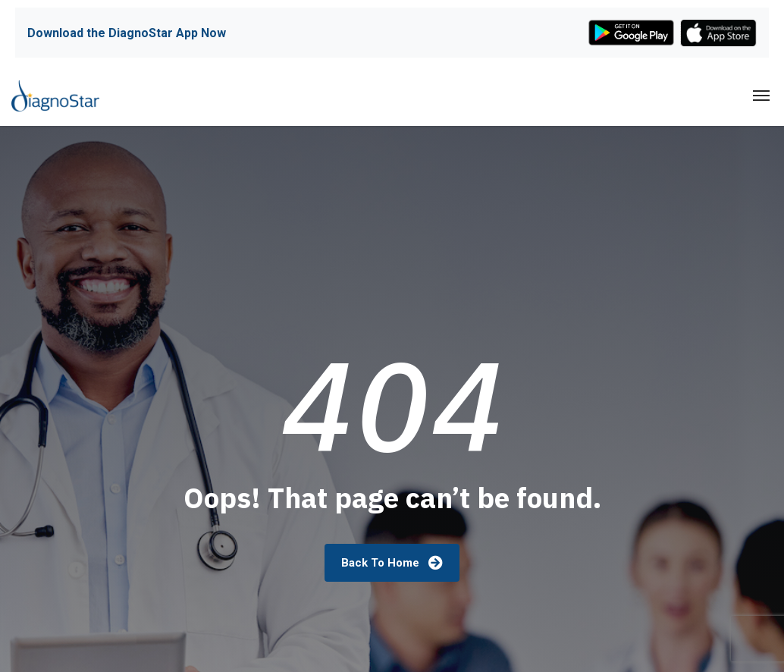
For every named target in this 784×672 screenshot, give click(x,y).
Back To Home (392, 562)
